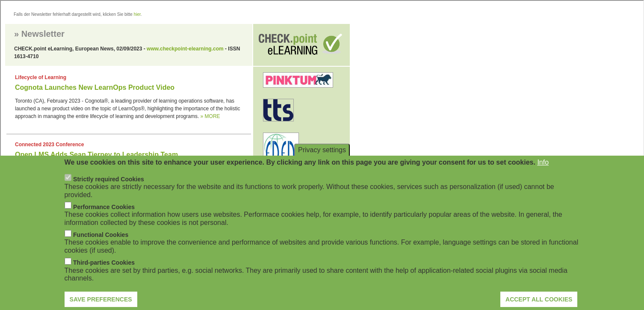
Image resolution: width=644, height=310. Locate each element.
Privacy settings (322, 157)
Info (543, 170)
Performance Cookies (104, 214)
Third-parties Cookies (104, 270)
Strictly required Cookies (109, 186)
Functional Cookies (101, 242)
